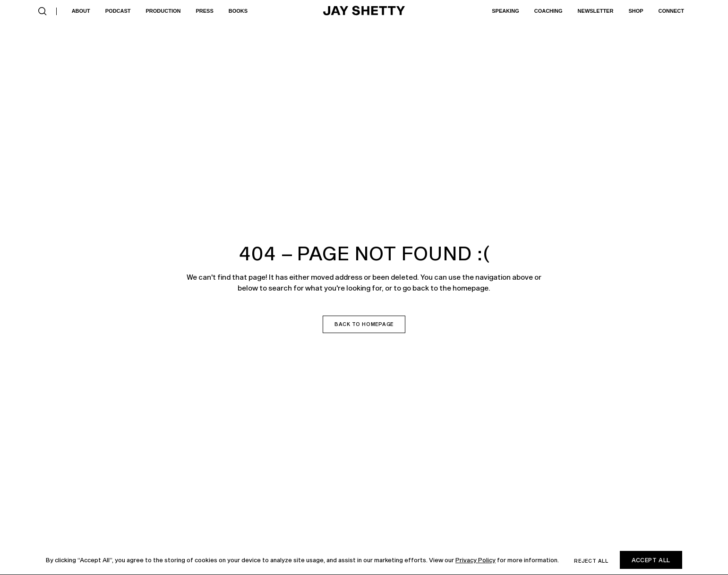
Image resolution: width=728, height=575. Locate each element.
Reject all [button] (591, 561)
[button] (43, 11)
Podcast (118, 11)
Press (204, 11)
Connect (671, 11)
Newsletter (596, 11)
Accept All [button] (651, 560)
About (81, 11)
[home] (364, 11)
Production (163, 11)
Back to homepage (364, 324)
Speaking (505, 11)
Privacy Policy (475, 560)
